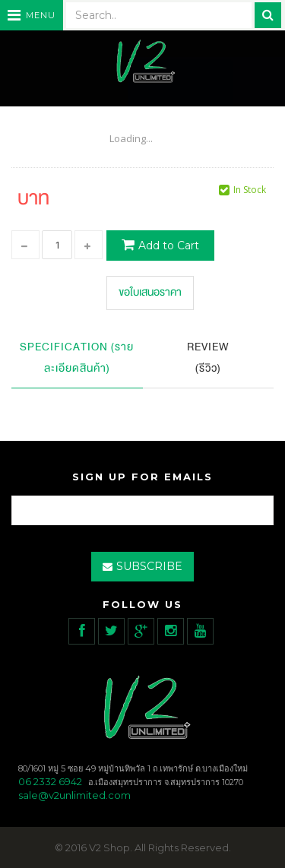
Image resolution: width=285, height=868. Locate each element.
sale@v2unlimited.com (74, 795)
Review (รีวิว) (208, 358)
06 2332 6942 (50, 781)
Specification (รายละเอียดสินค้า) (77, 358)
